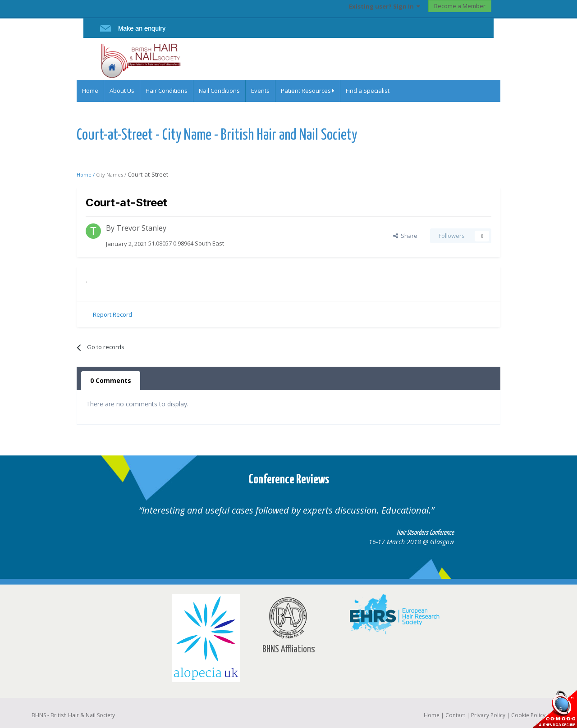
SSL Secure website (554, 709)
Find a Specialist (368, 91)
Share (405, 236)
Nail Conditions (219, 91)
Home (90, 91)
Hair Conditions (167, 91)
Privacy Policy (488, 715)
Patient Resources (308, 91)
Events (260, 91)
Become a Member (460, 6)
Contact (455, 715)
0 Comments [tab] (111, 380)
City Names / (112, 175)
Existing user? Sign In (385, 6)
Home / (86, 175)
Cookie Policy (528, 715)
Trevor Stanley (141, 228)
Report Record (112, 314)
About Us (122, 91)
